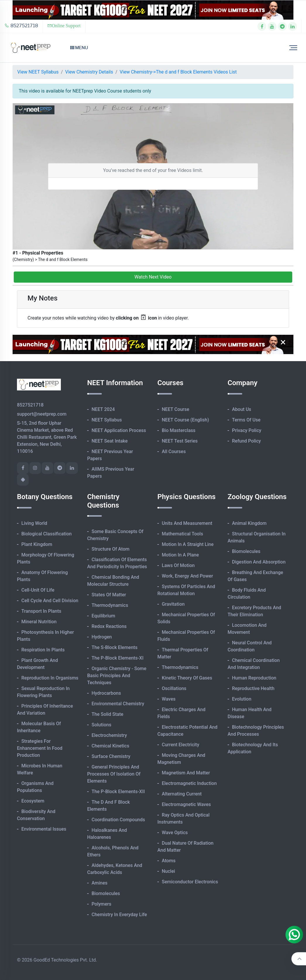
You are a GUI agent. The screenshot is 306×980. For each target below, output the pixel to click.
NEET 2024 (103, 409)
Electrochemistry (109, 735)
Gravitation (173, 604)
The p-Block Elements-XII (118, 792)
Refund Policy (246, 441)
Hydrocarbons (106, 693)
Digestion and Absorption (259, 562)
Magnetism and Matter (186, 773)
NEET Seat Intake (110, 441)
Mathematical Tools (182, 534)
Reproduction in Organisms (50, 678)
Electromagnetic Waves (186, 804)
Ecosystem (33, 801)
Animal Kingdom (249, 523)
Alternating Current (182, 794)
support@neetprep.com (42, 414)
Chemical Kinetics (110, 746)
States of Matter (109, 595)
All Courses (174, 451)
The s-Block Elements (115, 647)
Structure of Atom (111, 549)
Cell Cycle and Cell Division (50, 601)
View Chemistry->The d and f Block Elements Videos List (178, 72)
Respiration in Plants (43, 650)
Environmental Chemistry (118, 704)
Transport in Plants (41, 611)
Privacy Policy (247, 430)
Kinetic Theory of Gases (187, 678)
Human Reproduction (254, 678)
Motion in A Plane (180, 555)
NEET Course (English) (185, 420)
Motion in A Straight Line (188, 544)
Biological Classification (47, 534)
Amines (99, 883)
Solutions (101, 725)
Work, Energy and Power (187, 576)
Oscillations (174, 688)
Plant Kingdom (37, 544)
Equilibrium (103, 616)
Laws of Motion (178, 565)
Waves (169, 699)
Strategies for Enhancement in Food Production (40, 748)
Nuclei (168, 871)
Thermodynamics (110, 605)
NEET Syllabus (107, 420)
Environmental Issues (44, 829)
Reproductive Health (253, 688)
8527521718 (21, 26)
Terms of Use (246, 420)
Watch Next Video (153, 277)
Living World (34, 523)
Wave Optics (175, 833)
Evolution (242, 699)
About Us (242, 409)
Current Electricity (180, 745)
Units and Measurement (187, 523)
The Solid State (108, 714)
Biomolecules (106, 893)
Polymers (102, 904)
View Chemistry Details (89, 72)
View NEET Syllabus (38, 72)
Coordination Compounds (118, 820)
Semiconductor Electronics (190, 882)
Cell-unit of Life (38, 590)
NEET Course (176, 409)
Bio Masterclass (179, 430)
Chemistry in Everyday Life (119, 915)
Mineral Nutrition (39, 622)
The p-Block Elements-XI (118, 658)
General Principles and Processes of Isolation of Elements (114, 774)
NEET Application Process (119, 430)
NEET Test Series (180, 441)
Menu (79, 48)
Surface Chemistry (111, 756)
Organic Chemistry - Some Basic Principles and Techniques (117, 676)
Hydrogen (102, 637)
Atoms (169, 861)
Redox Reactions (109, 626)
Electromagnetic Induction (189, 783)
